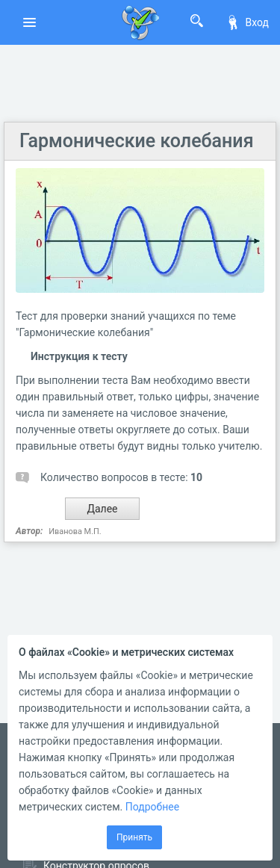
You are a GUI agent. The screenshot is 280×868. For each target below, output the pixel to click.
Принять (134, 837)
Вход (247, 22)
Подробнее (152, 807)
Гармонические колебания (137, 141)
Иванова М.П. (75, 531)
